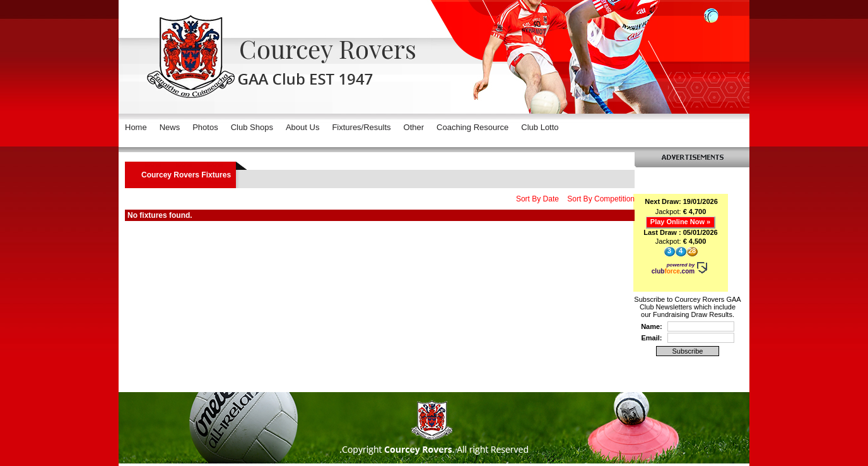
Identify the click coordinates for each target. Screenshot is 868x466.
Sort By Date (537, 199)
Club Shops (252, 127)
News (170, 127)
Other (414, 127)
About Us (302, 127)
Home (136, 127)
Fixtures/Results (361, 127)
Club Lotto (540, 127)
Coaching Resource (472, 127)
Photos (205, 127)
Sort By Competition (601, 199)
